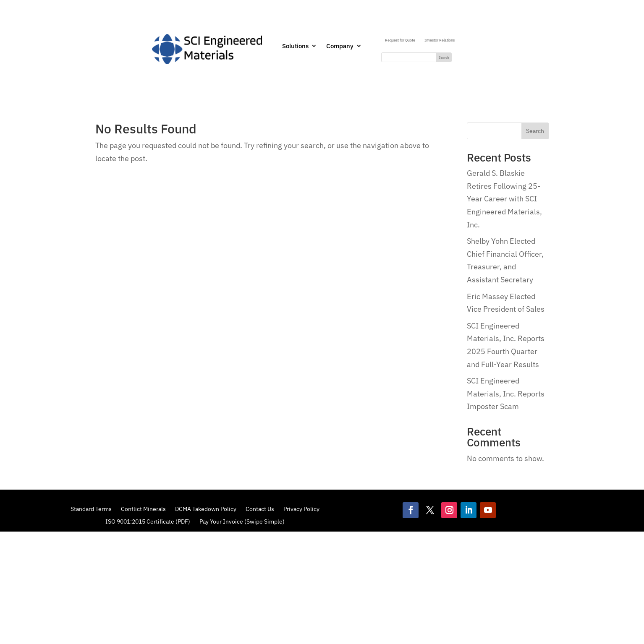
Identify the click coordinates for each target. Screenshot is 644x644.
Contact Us (260, 508)
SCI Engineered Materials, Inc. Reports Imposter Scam (506, 394)
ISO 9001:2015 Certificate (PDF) (148, 521)
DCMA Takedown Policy (206, 508)
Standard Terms (91, 508)
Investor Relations (440, 40)
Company (340, 46)
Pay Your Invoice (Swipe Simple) (242, 521)
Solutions (295, 46)
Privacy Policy (301, 508)
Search (535, 131)
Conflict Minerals (143, 508)
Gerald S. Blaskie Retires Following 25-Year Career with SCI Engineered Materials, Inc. (504, 199)
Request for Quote (400, 40)
